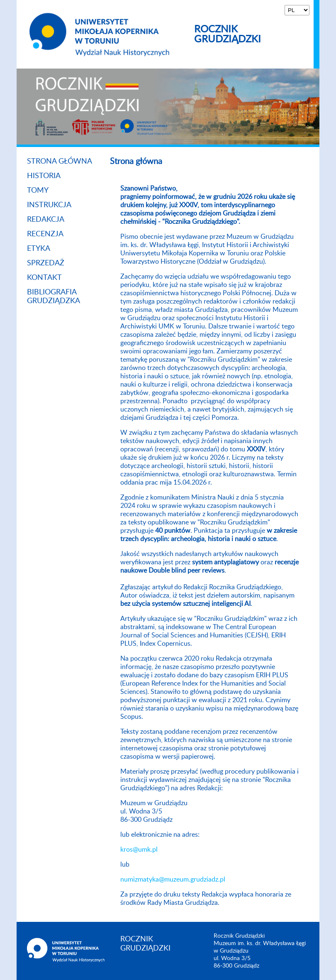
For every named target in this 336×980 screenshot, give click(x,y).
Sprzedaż (46, 263)
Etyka (39, 249)
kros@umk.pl (139, 850)
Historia (44, 176)
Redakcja (46, 220)
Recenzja (45, 234)
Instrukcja (49, 205)
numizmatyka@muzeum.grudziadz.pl (173, 880)
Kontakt (44, 278)
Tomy (38, 191)
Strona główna (60, 162)
